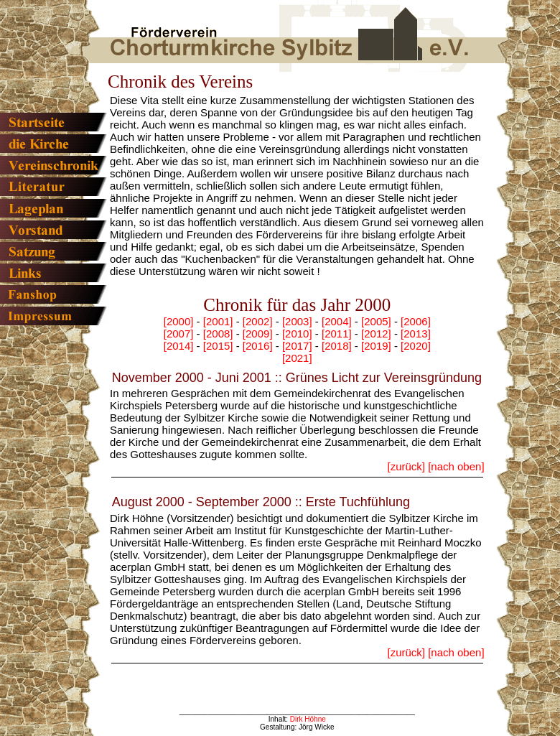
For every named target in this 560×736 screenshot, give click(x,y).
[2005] (376, 321)
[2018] (337, 346)
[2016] (258, 346)
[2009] (258, 334)
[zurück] (406, 466)
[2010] (297, 334)
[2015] (218, 346)
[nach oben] (456, 466)
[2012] (376, 334)
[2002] (258, 321)
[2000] (179, 321)
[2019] (376, 346)
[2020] (416, 346)
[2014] (179, 346)
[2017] (297, 346)
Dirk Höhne (308, 719)
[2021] (297, 358)
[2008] (218, 334)
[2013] (416, 334)
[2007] (179, 334)
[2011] (337, 334)
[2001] (218, 321)
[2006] (416, 321)
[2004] (337, 321)
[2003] (297, 321)
